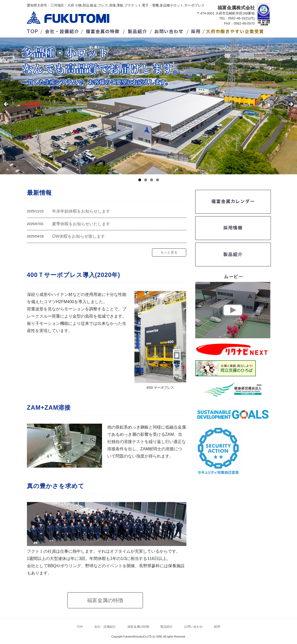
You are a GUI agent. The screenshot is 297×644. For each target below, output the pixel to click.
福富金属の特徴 (104, 31)
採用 (197, 31)
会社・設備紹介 (62, 31)
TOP (33, 31)
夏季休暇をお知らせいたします (81, 224)
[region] (148, 106)
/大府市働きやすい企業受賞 (238, 31)
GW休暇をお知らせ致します (78, 236)
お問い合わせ (169, 31)
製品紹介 (138, 31)
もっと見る (169, 252)
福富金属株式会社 (68, 18)
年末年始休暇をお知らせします (81, 211)
